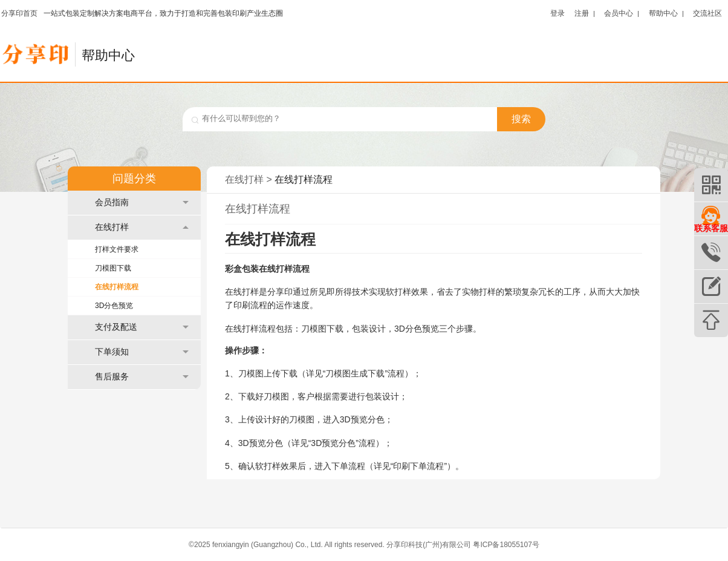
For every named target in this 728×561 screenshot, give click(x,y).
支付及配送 (142, 327)
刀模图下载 (113, 268)
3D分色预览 (114, 306)
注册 (582, 13)
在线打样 (142, 227)
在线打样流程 (117, 287)
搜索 (521, 119)
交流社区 (707, 13)
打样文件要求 (117, 249)
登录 (557, 13)
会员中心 (619, 13)
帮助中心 (663, 13)
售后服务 (142, 377)
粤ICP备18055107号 (506, 545)
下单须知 (142, 352)
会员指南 (142, 202)
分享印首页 (19, 13)
